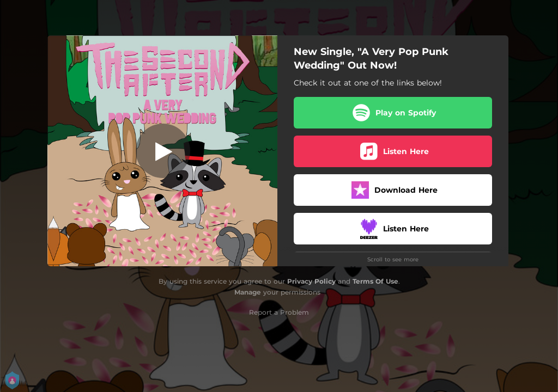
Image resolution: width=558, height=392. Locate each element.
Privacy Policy (311, 281)
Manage (248, 292)
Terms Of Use (375, 281)
